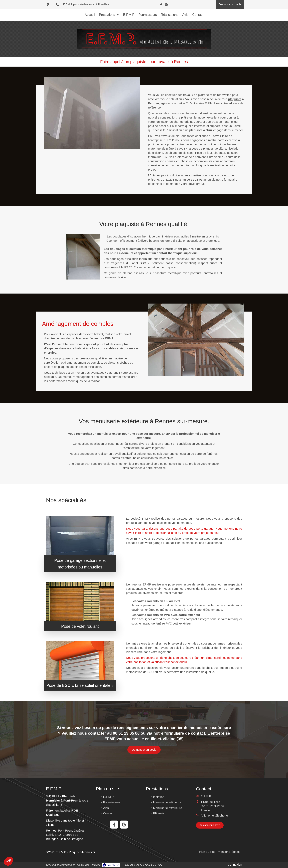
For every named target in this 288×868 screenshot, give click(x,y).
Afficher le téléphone (214, 815)
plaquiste (235, 99)
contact (157, 184)
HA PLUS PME (154, 865)
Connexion (235, 864)
